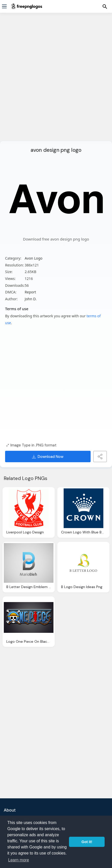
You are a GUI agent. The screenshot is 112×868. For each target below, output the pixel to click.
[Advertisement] (56, 80)
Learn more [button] (19, 860)
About (10, 810)
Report (30, 292)
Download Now (48, 457)
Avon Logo (34, 258)
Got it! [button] (87, 842)
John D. (31, 299)
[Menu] (4, 6)
